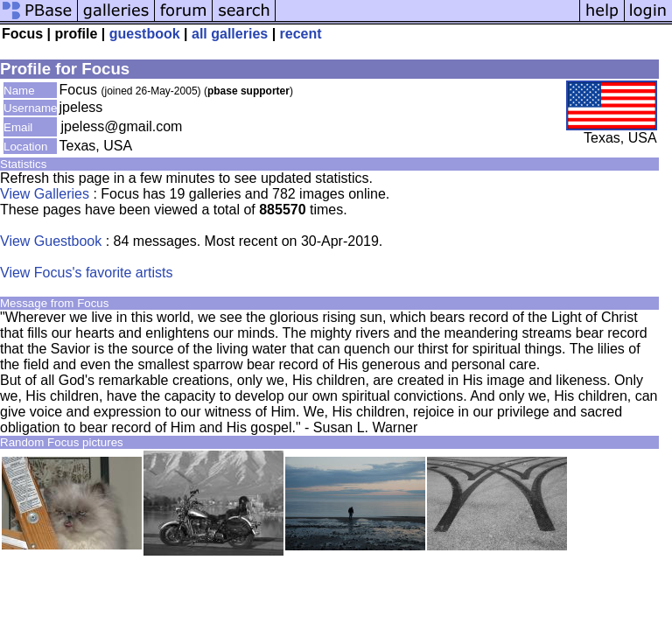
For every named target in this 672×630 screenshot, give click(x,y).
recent (301, 34)
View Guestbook (51, 241)
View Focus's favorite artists (87, 273)
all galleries (230, 34)
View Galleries (45, 194)
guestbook (145, 34)
